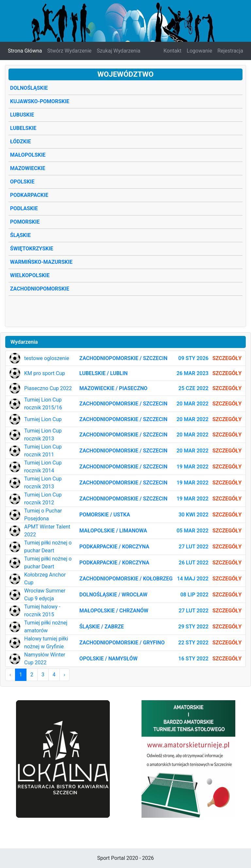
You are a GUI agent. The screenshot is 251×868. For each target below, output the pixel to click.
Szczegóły (227, 358)
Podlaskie (24, 208)
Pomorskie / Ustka (105, 515)
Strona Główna (25, 51)
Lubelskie (23, 128)
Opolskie (22, 182)
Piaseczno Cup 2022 (48, 388)
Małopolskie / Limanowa (113, 531)
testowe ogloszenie (47, 358)
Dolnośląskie (29, 88)
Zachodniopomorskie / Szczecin (123, 358)
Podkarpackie (29, 195)
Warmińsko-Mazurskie (41, 262)
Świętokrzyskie (32, 249)
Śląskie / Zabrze (102, 627)
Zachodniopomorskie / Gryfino (122, 643)
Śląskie (20, 235)
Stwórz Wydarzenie (70, 51)
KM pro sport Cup (45, 373)
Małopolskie (28, 155)
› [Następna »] (65, 675)
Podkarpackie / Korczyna (114, 547)
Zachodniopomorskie (40, 289)
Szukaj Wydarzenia (118, 51)
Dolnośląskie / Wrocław (113, 595)
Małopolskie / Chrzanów (114, 611)
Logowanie (199, 51)
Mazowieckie (28, 168)
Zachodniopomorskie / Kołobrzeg (126, 579)
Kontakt (172, 51)
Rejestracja (230, 51)
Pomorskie (25, 222)
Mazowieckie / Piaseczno (113, 388)
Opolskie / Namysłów (109, 659)
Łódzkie (21, 142)
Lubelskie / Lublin (104, 373)
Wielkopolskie (30, 275)
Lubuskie (22, 115)
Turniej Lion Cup (43, 419)
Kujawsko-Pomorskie (40, 101)
